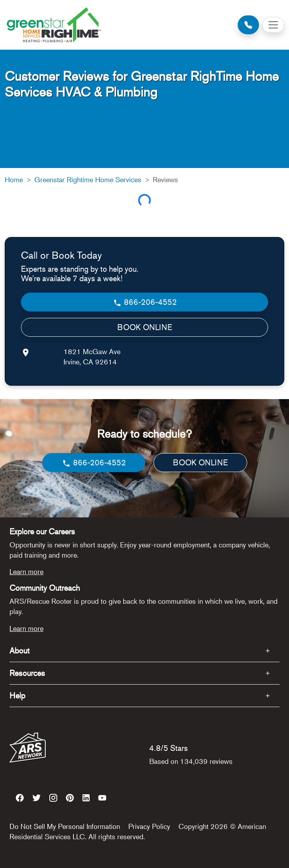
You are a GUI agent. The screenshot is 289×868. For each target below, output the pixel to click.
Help (17, 695)
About (20, 651)
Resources (27, 673)
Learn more (26, 571)
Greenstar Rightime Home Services (88, 179)
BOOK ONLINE (145, 327)
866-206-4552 (145, 302)
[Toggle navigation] (273, 25)
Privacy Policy (149, 826)
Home (14, 179)
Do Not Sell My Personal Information (65, 826)
